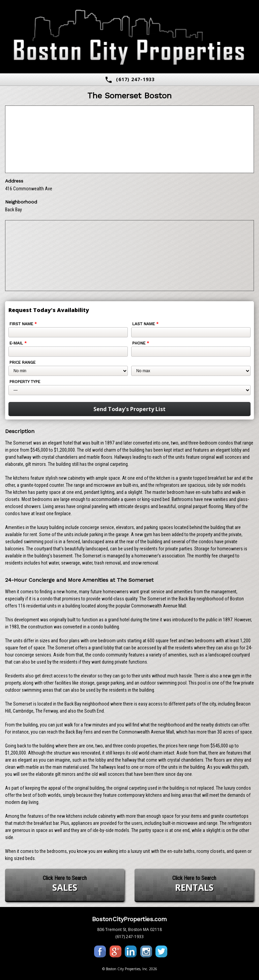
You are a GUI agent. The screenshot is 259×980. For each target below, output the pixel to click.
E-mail (18, 343)
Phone (141, 343)
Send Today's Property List (129, 409)
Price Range (22, 362)
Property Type (25, 382)
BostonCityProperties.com (129, 919)
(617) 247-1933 (130, 80)
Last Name (145, 324)
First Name (23, 324)
